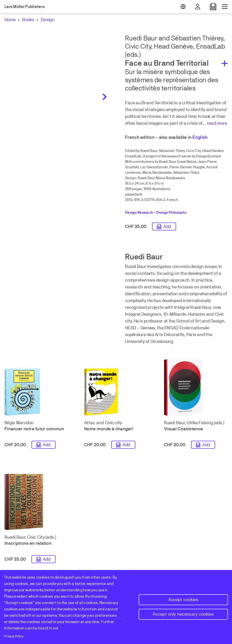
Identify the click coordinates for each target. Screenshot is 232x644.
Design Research (139, 213)
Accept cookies (183, 600)
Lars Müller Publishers (25, 7)
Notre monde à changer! (109, 429)
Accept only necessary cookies (183, 614)
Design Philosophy (172, 213)
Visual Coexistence (184, 429)
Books (28, 20)
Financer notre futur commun (34, 429)
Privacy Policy (14, 636)
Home (10, 20)
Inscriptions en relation (28, 543)
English (200, 137)
